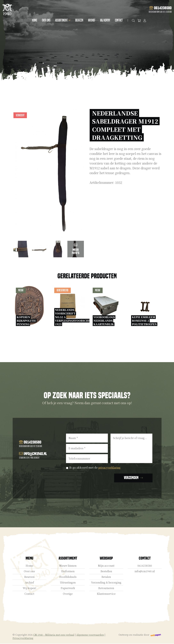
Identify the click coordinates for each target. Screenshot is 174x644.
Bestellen (106, 572)
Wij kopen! (106, 20)
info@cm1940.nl (145, 572)
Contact (119, 20)
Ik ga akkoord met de (96, 467)
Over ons (47, 20)
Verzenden (131, 478)
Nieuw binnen (68, 566)
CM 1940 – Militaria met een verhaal (54, 635)
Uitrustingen (68, 583)
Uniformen (68, 572)
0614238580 (145, 566)
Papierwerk (68, 588)
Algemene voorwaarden (90, 635)
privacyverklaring (111, 467)
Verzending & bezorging (106, 583)
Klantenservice (106, 594)
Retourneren (106, 588)
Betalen (106, 577)
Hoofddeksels (68, 577)
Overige (68, 594)
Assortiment (62, 20)
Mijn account (106, 566)
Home (35, 20)
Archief (92, 20)
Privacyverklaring (23, 638)
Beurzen (80, 20)
